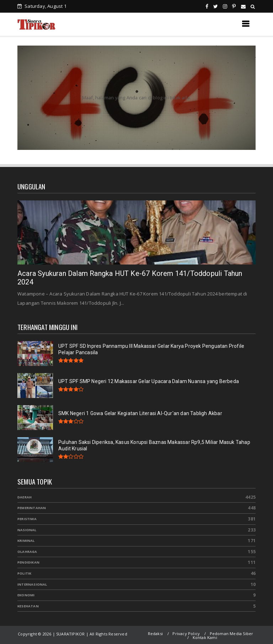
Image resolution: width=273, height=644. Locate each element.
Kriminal (26, 541)
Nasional (27, 530)
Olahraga (27, 552)
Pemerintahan (32, 508)
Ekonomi (26, 595)
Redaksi (155, 633)
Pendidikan (28, 562)
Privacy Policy (186, 633)
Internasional (32, 584)
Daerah (25, 497)
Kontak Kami (205, 637)
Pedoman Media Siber (232, 633)
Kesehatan (28, 606)
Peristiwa (27, 519)
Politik (24, 573)
